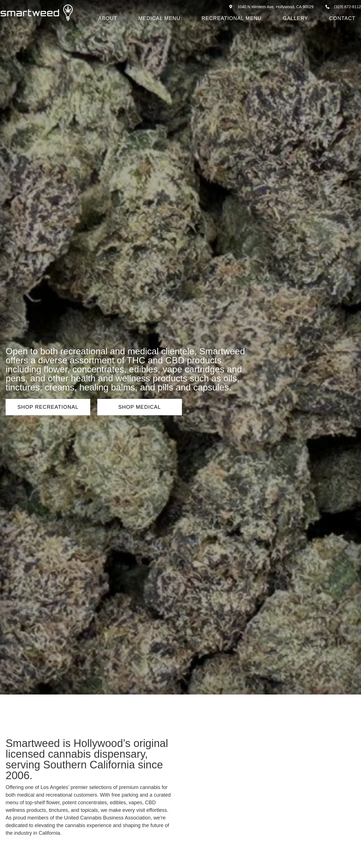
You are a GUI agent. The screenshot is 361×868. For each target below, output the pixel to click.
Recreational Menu (232, 18)
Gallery (296, 18)
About (108, 18)
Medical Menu (159, 18)
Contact (342, 18)
